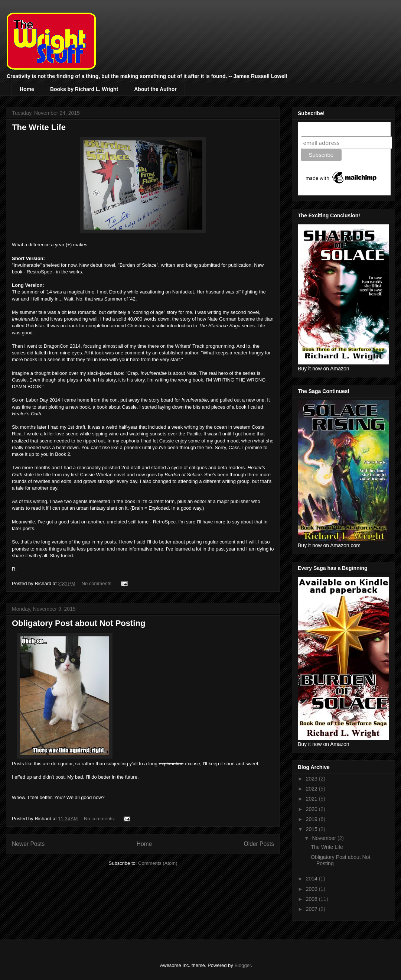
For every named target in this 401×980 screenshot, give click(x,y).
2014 (312, 879)
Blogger (242, 965)
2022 (312, 789)
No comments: (98, 583)
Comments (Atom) (158, 863)
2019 (312, 819)
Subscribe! (316, 129)
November (325, 838)
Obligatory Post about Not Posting (79, 623)
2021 (312, 799)
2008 (312, 899)
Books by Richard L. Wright (84, 89)
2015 (312, 829)
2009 (312, 889)
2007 (312, 909)
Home (27, 89)
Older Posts (259, 844)
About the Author (155, 89)
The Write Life (39, 127)
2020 (312, 809)
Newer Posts (28, 844)
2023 (312, 779)
